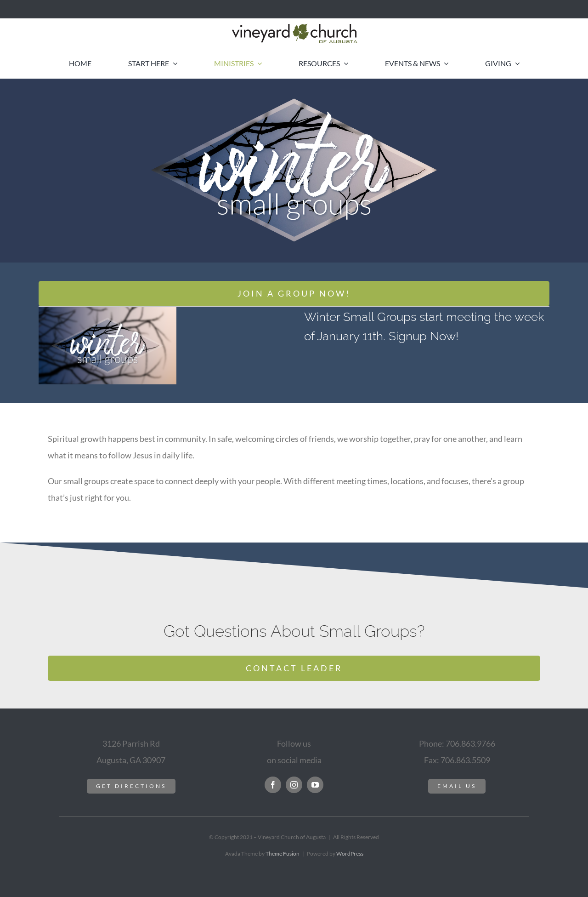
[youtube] (315, 785)
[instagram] (294, 785)
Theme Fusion (283, 854)
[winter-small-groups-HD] (107, 311)
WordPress (350, 854)
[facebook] (273, 785)
